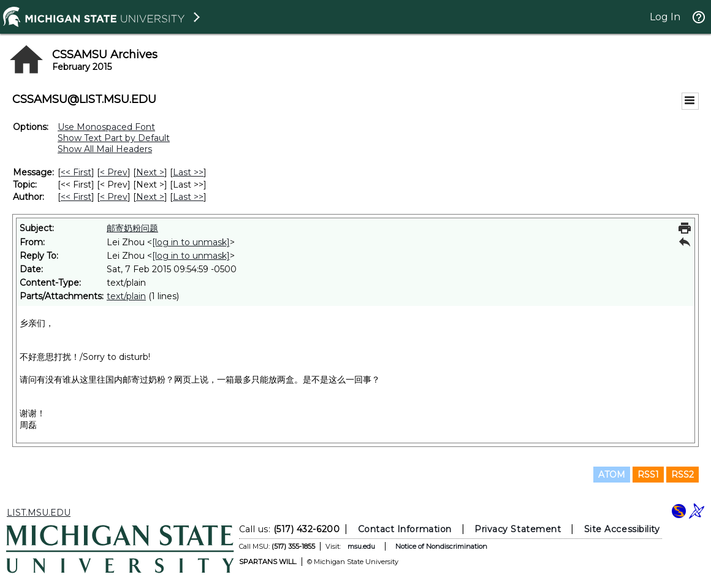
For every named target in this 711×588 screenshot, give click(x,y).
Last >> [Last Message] (188, 172)
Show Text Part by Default (114, 138)
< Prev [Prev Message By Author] (114, 197)
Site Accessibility (622, 529)
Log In (665, 17)
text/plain (126, 296)
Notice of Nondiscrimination (441, 546)
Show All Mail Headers (105, 149)
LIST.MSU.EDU (39, 513)
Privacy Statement (518, 529)
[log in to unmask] (191, 242)
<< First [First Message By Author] (76, 197)
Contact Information (405, 529)
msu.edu (361, 546)
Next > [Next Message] (150, 172)
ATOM (612, 475)
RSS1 (648, 475)
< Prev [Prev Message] (114, 172)
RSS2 (682, 475)
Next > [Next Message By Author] (150, 197)
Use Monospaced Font (106, 127)
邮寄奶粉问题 (132, 228)
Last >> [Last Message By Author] (188, 197)
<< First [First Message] (76, 172)
